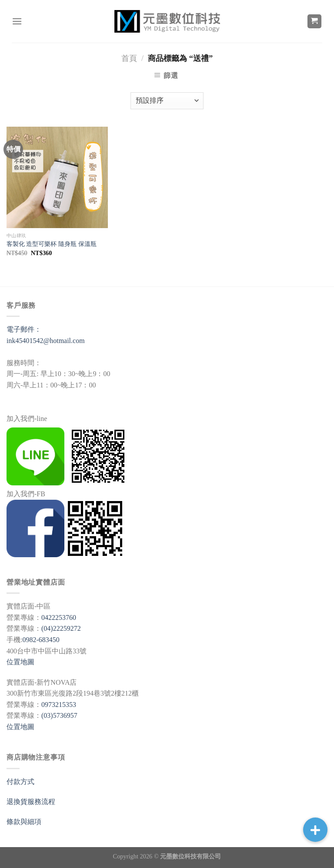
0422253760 (59, 617)
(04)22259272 (61, 628)
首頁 (129, 58)
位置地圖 (20, 662)
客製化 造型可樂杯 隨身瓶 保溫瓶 (52, 244)
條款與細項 (24, 822)
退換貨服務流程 (31, 802)
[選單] (17, 21)
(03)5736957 (59, 715)
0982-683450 (41, 640)
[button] (315, 830)
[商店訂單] (167, 101)
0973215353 (59, 705)
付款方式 (20, 782)
